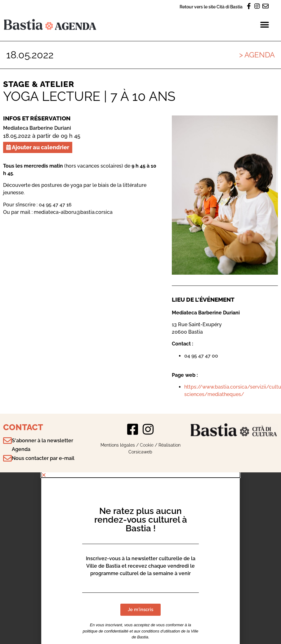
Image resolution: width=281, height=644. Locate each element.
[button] (265, 25)
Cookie (147, 445)
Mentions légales (118, 445)
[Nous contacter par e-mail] (7, 458)
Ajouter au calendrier (38, 147)
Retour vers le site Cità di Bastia (211, 7)
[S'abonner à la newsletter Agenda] (7, 441)
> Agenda (257, 55)
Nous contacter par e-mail (43, 458)
